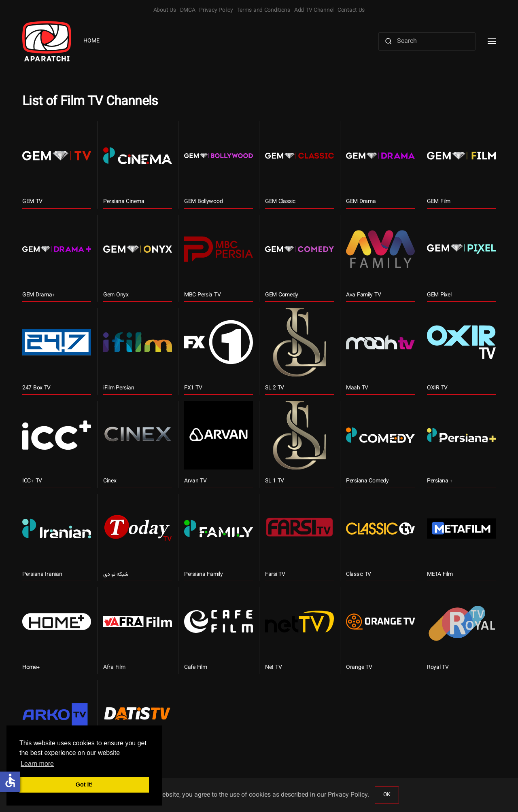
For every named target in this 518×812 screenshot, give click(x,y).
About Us (165, 11)
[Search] (427, 41)
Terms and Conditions (264, 11)
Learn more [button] (37, 764)
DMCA (188, 11)
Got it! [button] (84, 785)
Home (91, 41)
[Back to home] (47, 41)
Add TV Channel (314, 11)
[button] (492, 41)
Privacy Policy (216, 11)
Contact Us (351, 11)
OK (387, 795)
